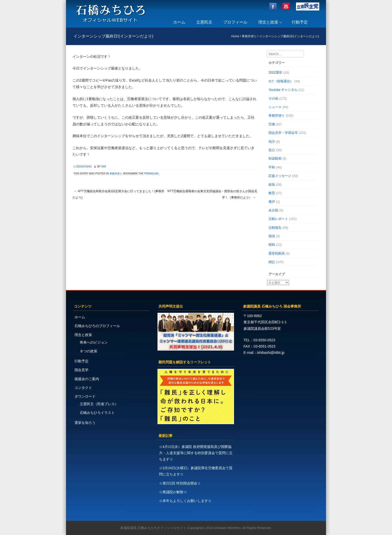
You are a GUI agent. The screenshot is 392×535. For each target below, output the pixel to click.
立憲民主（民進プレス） (99, 404)
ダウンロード (85, 396)
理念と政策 (268, 22)
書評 (272, 202)
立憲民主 (204, 22)
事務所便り (249, 36)
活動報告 (275, 228)
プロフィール (235, 22)
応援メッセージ (280, 176)
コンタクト (83, 388)
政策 (272, 185)
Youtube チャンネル (283, 90)
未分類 (273, 210)
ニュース (275, 107)
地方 (272, 142)
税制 (272, 245)
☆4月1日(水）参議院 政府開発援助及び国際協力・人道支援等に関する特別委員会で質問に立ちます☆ (196, 453)
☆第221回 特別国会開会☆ (180, 483)
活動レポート (278, 219)
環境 (272, 236)
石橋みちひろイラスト (97, 413)
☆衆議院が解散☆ (173, 492)
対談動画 (275, 159)
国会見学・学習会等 (283, 133)
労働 (272, 124)
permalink (151, 174)
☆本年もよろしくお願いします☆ (185, 501)
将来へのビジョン (94, 342)
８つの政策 (88, 351)
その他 (273, 98)
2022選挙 (275, 72)
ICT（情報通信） (281, 81)
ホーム (179, 22)
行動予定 (300, 22)
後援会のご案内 (87, 379)
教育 (272, 193)
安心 (272, 150)
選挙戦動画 (277, 253)
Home (235, 36)
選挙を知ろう (85, 423)
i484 (104, 167)
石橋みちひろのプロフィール (97, 326)
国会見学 (81, 370)
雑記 (272, 262)
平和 (272, 167)
